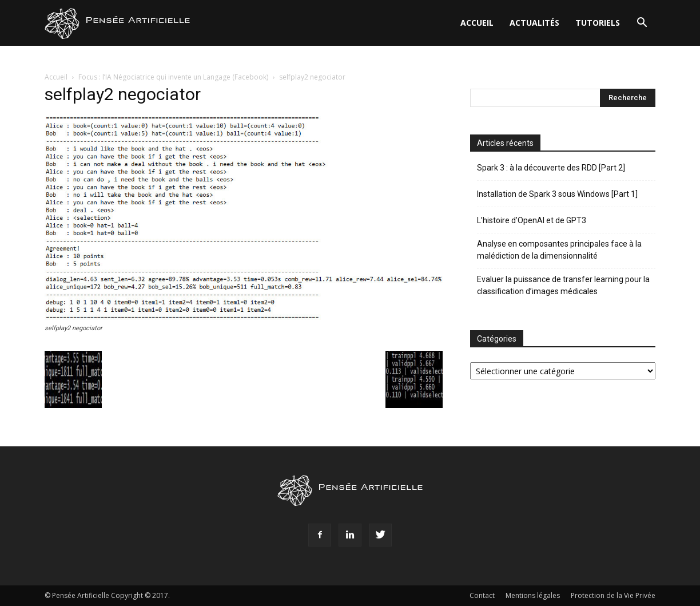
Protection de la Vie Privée (613, 595)
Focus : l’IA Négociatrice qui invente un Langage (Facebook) (173, 77)
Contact (482, 595)
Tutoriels (598, 23)
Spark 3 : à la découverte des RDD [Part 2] (551, 168)
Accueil (477, 23)
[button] (642, 24)
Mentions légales (533, 595)
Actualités (534, 23)
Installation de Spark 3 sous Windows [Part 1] (557, 194)
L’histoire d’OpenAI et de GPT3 (532, 220)
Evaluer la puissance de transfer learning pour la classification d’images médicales (563, 285)
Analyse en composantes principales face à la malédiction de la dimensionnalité (559, 250)
